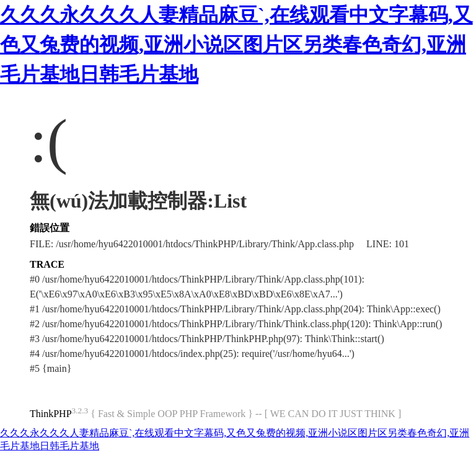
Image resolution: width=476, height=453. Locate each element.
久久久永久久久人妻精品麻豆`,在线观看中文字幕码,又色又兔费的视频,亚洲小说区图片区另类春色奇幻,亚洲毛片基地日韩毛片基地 (236, 45)
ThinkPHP (51, 414)
